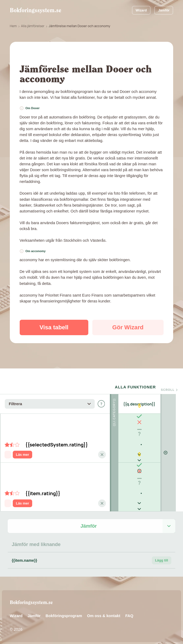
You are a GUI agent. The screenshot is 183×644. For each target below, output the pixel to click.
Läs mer (22, 455)
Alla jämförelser (33, 26)
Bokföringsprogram (64, 616)
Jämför (164, 10)
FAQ (129, 616)
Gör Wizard (128, 327)
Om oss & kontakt (104, 616)
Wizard (141, 10)
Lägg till (162, 560)
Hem (13, 26)
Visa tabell (54, 327)
